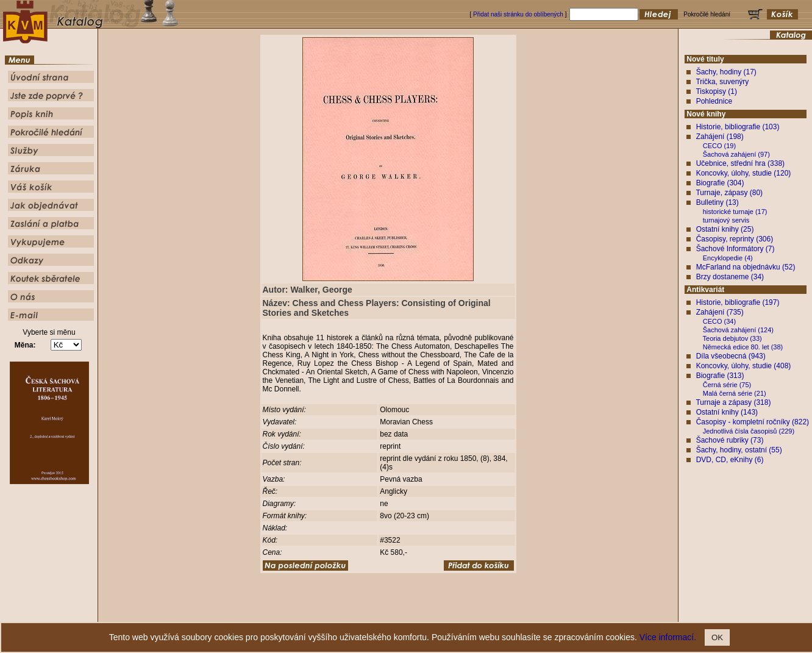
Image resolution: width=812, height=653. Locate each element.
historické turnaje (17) (735, 212)
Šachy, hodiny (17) (726, 72)
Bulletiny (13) (718, 202)
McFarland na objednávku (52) (746, 267)
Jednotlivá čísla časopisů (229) (749, 431)
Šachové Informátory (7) (735, 249)
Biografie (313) (720, 376)
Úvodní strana (306, 613)
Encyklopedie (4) (728, 258)
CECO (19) (719, 146)
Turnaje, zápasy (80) (729, 193)
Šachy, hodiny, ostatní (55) (739, 450)
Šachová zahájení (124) (738, 330)
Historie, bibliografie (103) (738, 127)
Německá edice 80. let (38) (743, 347)
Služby (480, 613)
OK (717, 637)
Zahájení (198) (720, 137)
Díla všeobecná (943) (731, 356)
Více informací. (668, 637)
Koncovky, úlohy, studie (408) (744, 366)
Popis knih (399, 613)
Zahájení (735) (720, 312)
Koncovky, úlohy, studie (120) (744, 173)
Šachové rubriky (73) (730, 440)
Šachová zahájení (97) (736, 154)
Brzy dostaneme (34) (730, 277)
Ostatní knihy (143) (727, 412)
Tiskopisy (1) (716, 91)
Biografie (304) (720, 183)
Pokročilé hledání (442, 613)
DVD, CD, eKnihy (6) (730, 460)
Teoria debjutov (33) (732, 338)
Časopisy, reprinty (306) (735, 239)
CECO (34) (719, 321)
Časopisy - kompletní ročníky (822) (753, 422)
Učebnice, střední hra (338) (740, 163)
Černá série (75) (727, 385)
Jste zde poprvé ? (354, 613)
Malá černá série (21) (735, 393)
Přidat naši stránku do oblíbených (518, 14)
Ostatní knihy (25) (725, 229)
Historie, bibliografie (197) (738, 302)
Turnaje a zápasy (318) (733, 402)
